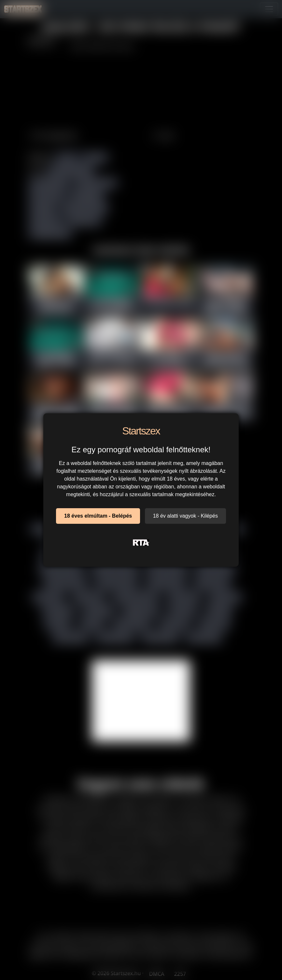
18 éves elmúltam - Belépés (98, 516)
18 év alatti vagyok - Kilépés (185, 516)
